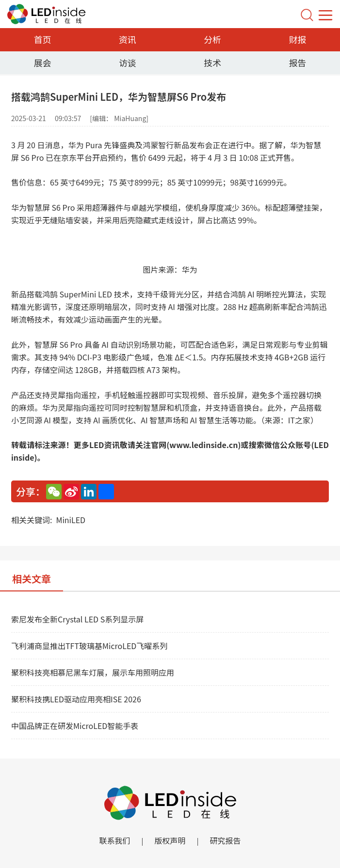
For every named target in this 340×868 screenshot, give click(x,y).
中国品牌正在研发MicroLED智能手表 (75, 726)
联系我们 (114, 840)
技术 (212, 62)
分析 (212, 39)
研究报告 (226, 840)
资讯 (128, 39)
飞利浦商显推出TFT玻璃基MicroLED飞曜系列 (89, 646)
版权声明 (170, 840)
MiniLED (71, 520)
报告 (297, 62)
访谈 (128, 62)
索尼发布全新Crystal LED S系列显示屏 (77, 619)
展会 (43, 62)
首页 (43, 39)
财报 (297, 39)
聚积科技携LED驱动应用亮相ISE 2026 (76, 699)
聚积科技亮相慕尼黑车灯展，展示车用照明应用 (93, 672)
